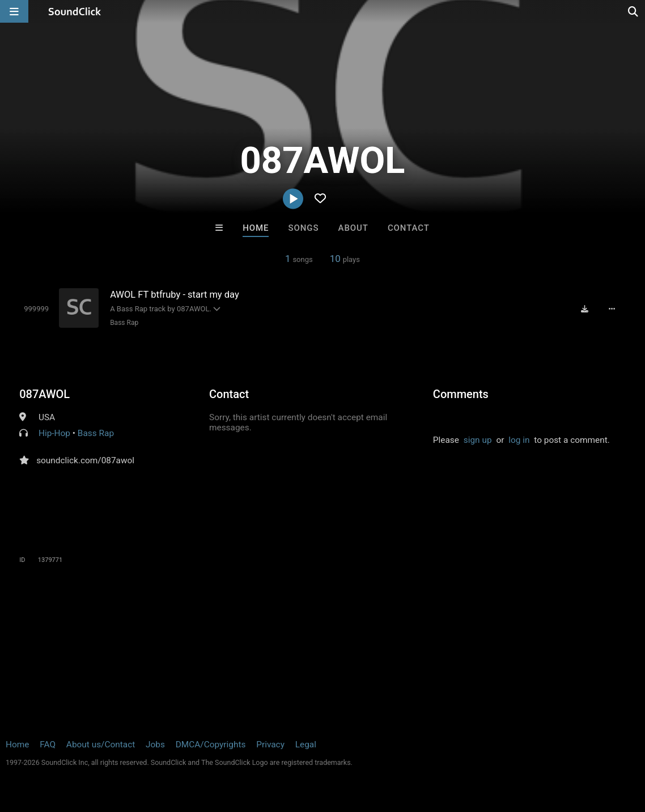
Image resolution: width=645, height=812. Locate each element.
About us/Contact (101, 745)
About (353, 228)
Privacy (270, 745)
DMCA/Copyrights (211, 745)
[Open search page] (634, 11)
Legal (306, 745)
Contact (409, 228)
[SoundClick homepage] (75, 11)
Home (256, 228)
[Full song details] (612, 308)
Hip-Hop (54, 433)
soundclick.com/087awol (85, 460)
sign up (478, 440)
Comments (461, 394)
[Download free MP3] (585, 308)
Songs (304, 228)
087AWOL (44, 394)
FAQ (48, 745)
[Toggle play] (36, 309)
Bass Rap (124, 323)
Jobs (155, 745)
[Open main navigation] (14, 11)
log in (519, 440)
